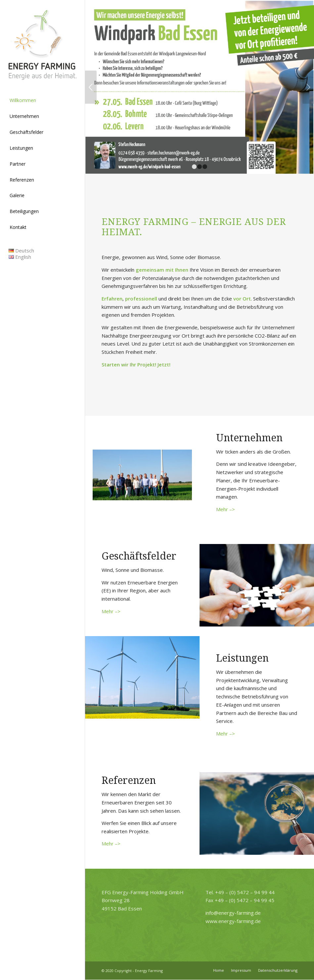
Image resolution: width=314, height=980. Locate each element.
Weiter (308, 87)
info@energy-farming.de (233, 913)
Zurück (91, 87)
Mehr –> (225, 509)
